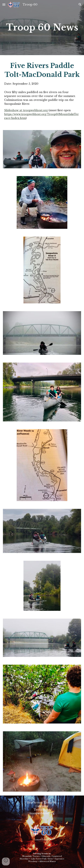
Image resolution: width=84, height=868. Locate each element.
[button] (4, 4)
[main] (42, 27)
